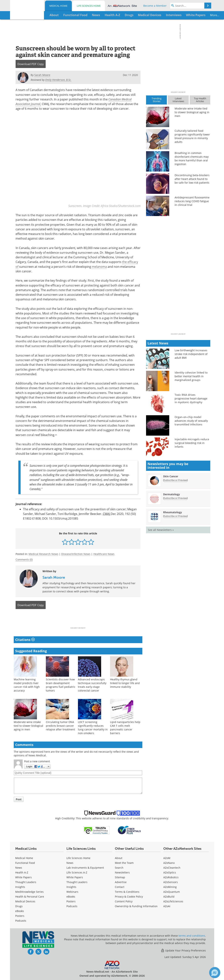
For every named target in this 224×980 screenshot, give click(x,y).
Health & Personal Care (30, 897)
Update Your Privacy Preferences (183, 950)
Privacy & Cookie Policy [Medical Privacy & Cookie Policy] (129, 897)
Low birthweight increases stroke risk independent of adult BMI (191, 354)
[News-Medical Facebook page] (31, 952)
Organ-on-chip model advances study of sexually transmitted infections (191, 421)
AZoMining (170, 887)
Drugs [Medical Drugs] (19, 906)
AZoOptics (170, 872)
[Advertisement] (78, 619)
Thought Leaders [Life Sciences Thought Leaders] (77, 882)
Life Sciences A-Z (77, 872)
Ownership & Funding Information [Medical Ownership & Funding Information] (136, 906)
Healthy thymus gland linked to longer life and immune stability (125, 683)
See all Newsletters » (161, 530)
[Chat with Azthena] (215, 973)
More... (198, 15)
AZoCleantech (172, 868)
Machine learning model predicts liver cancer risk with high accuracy (27, 685)
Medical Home (58, 6)
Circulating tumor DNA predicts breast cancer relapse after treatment (60, 726)
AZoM (167, 858)
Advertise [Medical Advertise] (121, 882)
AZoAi (167, 906)
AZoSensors (171, 882)
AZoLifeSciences (173, 901)
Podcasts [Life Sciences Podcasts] (72, 906)
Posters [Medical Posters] (20, 916)
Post (19, 799)
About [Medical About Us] (119, 858)
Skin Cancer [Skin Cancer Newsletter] (171, 476)
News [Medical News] (19, 868)
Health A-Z (22, 872)
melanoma (99, 267)
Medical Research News (43, 554)
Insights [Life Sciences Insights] (71, 887)
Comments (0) (24, 559)
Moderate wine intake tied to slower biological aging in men (28, 726)
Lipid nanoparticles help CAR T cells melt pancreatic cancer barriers (125, 727)
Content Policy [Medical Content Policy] (124, 901)
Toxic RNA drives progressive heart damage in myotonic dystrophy (191, 398)
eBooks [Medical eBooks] (20, 911)
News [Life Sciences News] (70, 863)
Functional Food (25, 863)
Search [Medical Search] (119, 868)
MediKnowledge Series (29, 892)
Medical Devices (25, 901)
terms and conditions (192, 936)
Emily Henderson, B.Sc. (58, 80)
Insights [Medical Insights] (20, 887)
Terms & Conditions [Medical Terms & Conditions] (127, 892)
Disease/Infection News (76, 554)
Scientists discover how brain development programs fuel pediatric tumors (61, 685)
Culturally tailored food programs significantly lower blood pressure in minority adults (192, 136)
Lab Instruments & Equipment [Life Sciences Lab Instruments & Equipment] (85, 868)
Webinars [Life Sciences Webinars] (72, 892)
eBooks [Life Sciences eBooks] (71, 897)
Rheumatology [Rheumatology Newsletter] (173, 512)
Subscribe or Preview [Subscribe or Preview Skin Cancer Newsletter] (175, 480)
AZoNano (169, 863)
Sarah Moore (54, 577)
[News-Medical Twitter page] (38, 952)
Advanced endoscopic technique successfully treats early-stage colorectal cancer (92, 685)
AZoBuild (169, 897)
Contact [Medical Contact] (120, 887)
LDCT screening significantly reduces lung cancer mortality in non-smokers (93, 727)
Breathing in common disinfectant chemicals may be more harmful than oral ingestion (192, 159)
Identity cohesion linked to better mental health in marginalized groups (191, 376)
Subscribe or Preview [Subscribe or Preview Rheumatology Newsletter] (175, 516)
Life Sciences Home (89, 6)
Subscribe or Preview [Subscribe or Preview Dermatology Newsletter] (175, 498)
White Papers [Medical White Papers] (23, 877)
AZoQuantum (172, 892)
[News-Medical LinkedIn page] (46, 952)
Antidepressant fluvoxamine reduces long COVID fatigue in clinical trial (192, 201)
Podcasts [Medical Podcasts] (21, 921)
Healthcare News (104, 554)
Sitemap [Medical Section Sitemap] (120, 877)
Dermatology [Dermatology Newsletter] (171, 494)
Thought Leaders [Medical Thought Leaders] (26, 882)
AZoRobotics (171, 877)
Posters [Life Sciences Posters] (71, 901)
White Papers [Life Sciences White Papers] (75, 877)
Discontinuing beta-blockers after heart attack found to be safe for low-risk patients (192, 179)
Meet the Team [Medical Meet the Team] (124, 863)
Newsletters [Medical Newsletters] (122, 872)
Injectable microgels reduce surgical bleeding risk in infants (192, 443)
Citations (25, 640)
